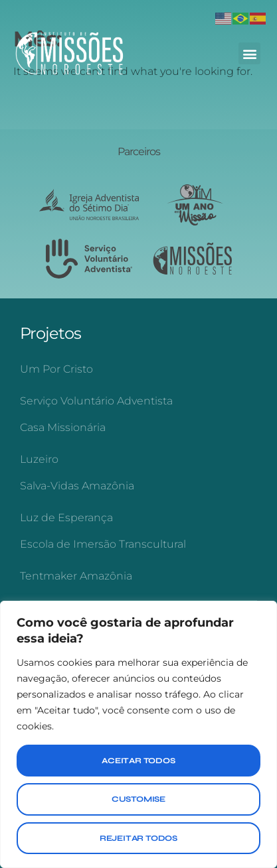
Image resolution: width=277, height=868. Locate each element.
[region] (138, 734)
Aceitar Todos (138, 761)
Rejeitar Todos (138, 838)
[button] (249, 53)
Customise (138, 799)
